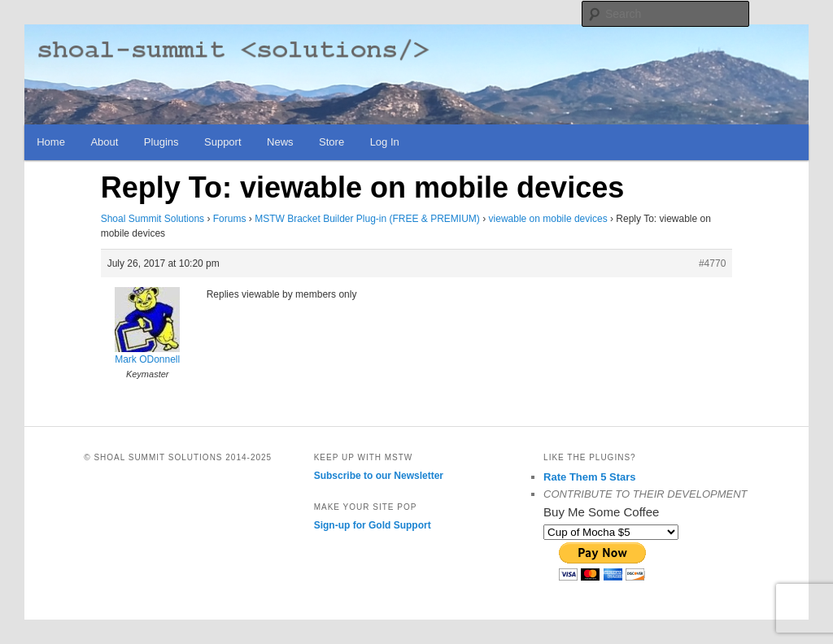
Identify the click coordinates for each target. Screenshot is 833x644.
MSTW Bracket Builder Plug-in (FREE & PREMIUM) (367, 219)
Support (223, 142)
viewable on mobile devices (548, 219)
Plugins (161, 142)
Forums (230, 219)
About (104, 142)
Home (51, 142)
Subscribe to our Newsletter (379, 476)
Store (331, 142)
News (280, 142)
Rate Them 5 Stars (589, 477)
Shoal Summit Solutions (153, 219)
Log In (385, 142)
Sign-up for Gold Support (373, 525)
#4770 (712, 263)
